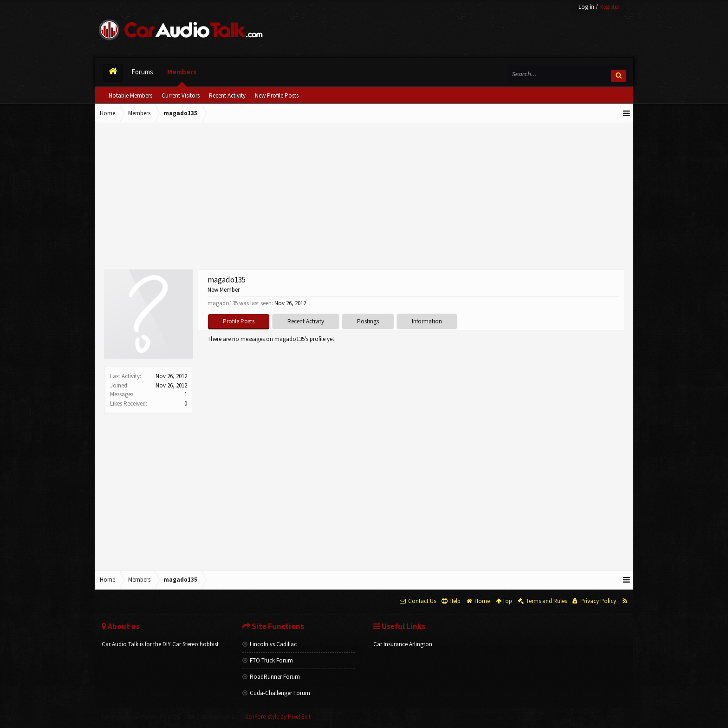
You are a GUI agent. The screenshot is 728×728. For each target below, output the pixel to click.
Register (609, 7)
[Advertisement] (364, 197)
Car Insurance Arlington (403, 644)
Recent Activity (227, 95)
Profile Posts (239, 321)
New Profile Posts (277, 95)
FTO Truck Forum (268, 660)
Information (427, 321)
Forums (142, 72)
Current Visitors (181, 95)
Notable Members (130, 95)
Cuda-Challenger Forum (276, 693)
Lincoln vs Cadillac (270, 644)
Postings (368, 321)
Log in (586, 7)
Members (182, 72)
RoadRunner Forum (271, 677)
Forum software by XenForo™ (171, 717)
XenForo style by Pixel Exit (278, 717)
